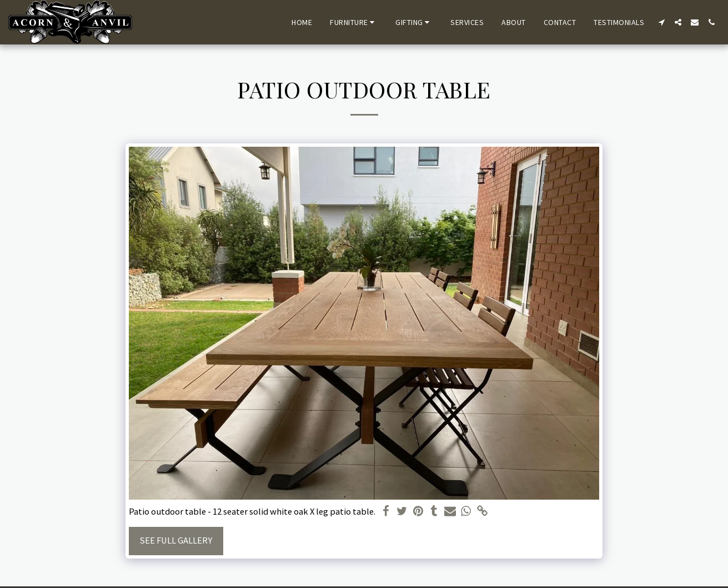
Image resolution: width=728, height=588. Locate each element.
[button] (354, 22)
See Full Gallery (176, 540)
